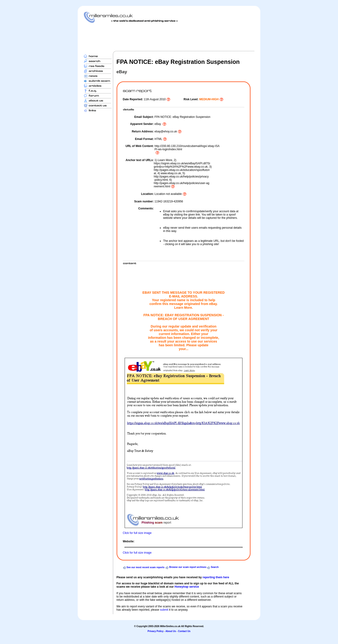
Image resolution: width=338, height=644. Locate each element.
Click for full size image (137, 533)
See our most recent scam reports (146, 567)
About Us (171, 631)
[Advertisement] (169, 37)
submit (164, 610)
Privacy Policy (156, 631)
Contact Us (184, 631)
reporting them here (216, 577)
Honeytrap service (187, 587)
